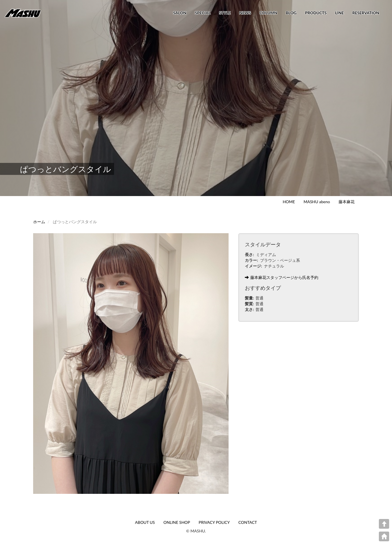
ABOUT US (145, 522)
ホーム (39, 222)
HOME (289, 202)
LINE (339, 13)
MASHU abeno (317, 202)
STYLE (225, 13)
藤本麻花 (347, 202)
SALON (180, 13)
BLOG (291, 13)
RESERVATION (366, 13)
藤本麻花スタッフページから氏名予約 (282, 277)
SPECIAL (203, 13)
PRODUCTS (316, 13)
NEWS (245, 13)
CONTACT (248, 522)
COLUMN (268, 13)
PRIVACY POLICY (214, 522)
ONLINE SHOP (177, 522)
